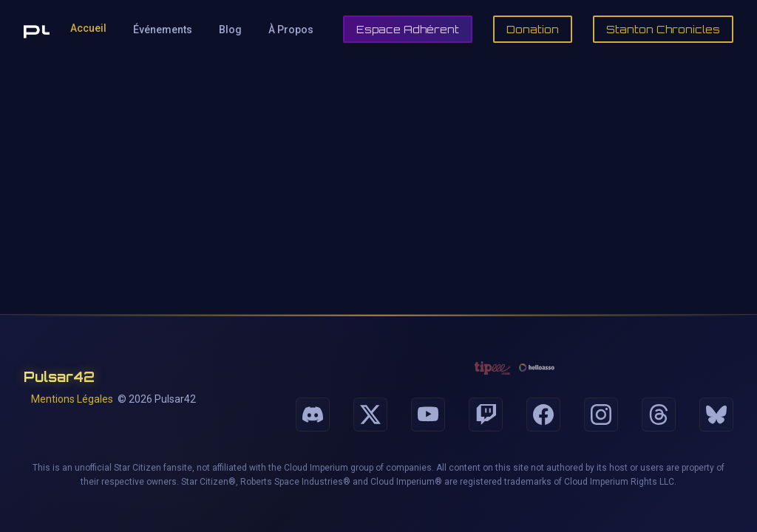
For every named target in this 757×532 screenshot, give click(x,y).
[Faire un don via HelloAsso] (537, 368)
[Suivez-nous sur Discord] (313, 415)
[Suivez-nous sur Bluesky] (716, 415)
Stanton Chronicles (663, 29)
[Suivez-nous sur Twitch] (486, 415)
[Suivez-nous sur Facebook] (543, 415)
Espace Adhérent (408, 29)
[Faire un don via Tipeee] (492, 368)
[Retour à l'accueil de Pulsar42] (37, 30)
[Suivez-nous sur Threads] (659, 415)
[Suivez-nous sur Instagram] (601, 415)
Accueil (88, 28)
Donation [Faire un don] (533, 29)
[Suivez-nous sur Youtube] (428, 415)
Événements (163, 30)
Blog (230, 30)
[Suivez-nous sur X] (370, 415)
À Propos (291, 30)
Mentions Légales (72, 399)
